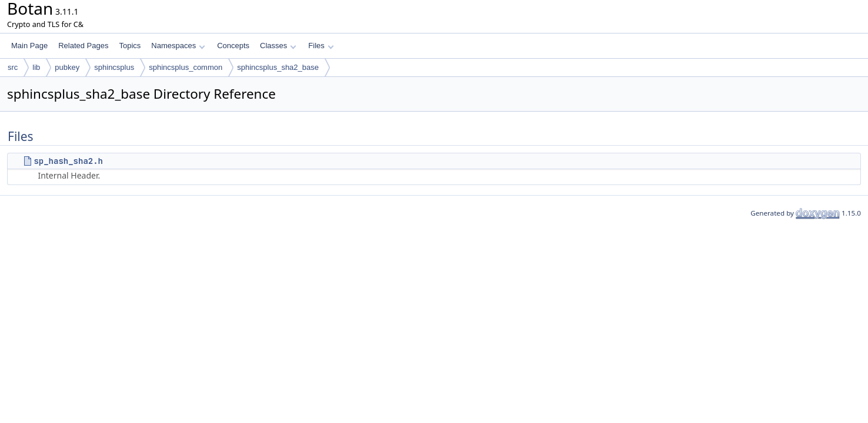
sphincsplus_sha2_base (278, 67)
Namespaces (178, 46)
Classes (278, 46)
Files (321, 46)
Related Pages (83, 46)
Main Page (29, 46)
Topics (130, 46)
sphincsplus (114, 67)
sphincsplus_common (186, 67)
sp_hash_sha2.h (68, 161)
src (13, 67)
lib (36, 67)
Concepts (233, 46)
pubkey (67, 67)
